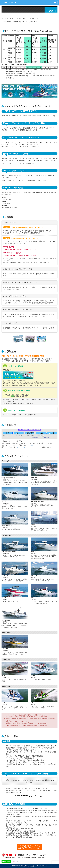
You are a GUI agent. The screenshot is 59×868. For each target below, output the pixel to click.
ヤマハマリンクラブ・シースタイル (30, 847)
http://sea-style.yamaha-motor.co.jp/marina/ (28, 447)
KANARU (33, 867)
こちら (31, 445)
